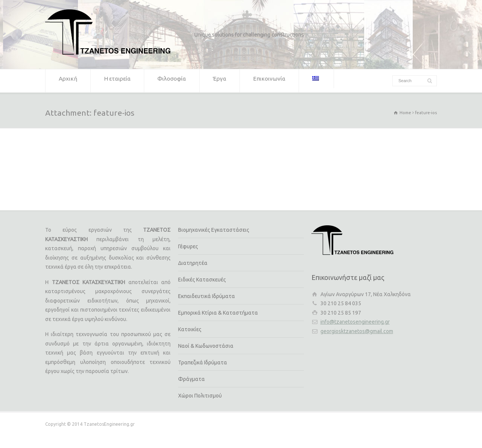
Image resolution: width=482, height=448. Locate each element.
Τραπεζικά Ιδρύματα (203, 362)
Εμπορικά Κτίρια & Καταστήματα (218, 313)
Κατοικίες (190, 329)
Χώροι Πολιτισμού (200, 396)
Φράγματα (191, 379)
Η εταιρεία (117, 81)
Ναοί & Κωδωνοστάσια (206, 346)
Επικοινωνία (269, 81)
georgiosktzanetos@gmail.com (357, 331)
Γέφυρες (188, 246)
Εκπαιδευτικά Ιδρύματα (207, 296)
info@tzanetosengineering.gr (355, 322)
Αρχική (68, 81)
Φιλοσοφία (172, 81)
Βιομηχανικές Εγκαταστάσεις (214, 230)
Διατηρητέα (193, 263)
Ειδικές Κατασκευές (202, 280)
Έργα (220, 81)
